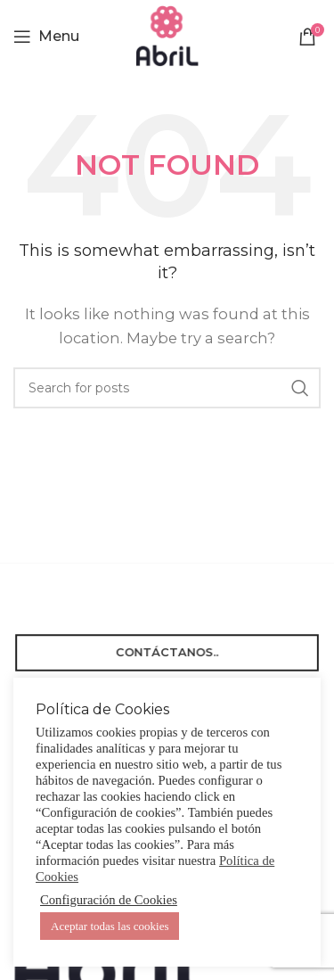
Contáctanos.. (167, 652)
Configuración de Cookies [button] (109, 900)
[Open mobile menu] (46, 37)
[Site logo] (167, 34)
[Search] (167, 388)
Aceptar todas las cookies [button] (110, 926)
